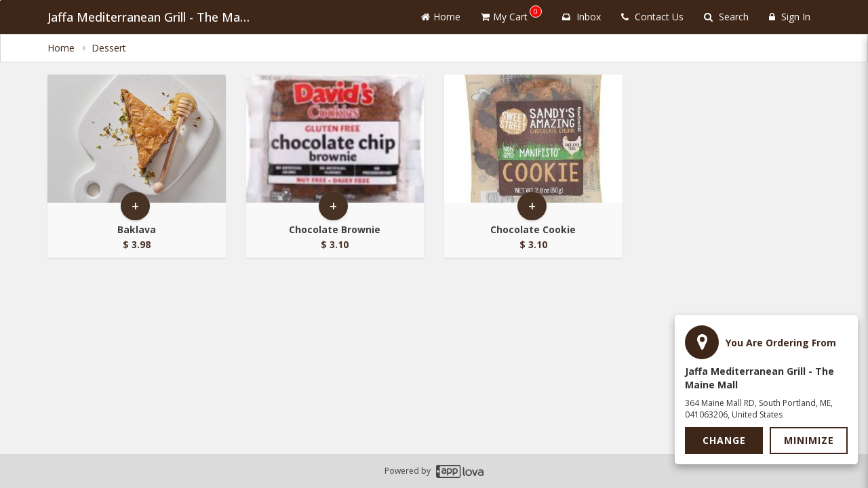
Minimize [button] (809, 440)
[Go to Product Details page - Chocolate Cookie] (533, 139)
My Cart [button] (511, 14)
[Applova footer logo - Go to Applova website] (460, 471)
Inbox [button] (581, 17)
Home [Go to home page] (441, 17)
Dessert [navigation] (110, 48)
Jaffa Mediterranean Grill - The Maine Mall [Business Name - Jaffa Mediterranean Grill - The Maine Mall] (149, 17)
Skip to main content (0, 0)
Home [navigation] (62, 48)
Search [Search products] (726, 17)
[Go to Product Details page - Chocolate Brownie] (335, 139)
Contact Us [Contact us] (652, 17)
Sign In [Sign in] (790, 17)
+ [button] (135, 206)
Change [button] (724, 440)
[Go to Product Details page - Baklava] (137, 139)
